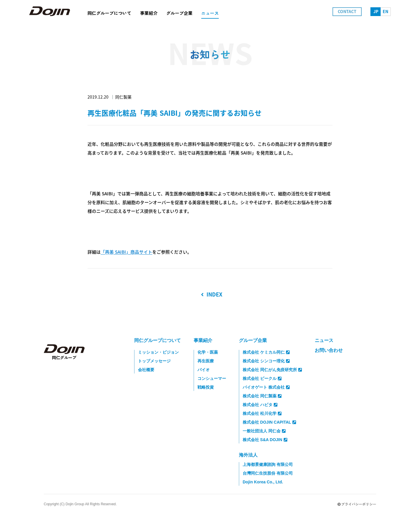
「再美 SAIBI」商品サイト (126, 252)
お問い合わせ (329, 350)
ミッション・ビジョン (158, 352)
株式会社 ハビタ (260, 405)
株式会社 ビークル (262, 378)
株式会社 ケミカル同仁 (266, 352)
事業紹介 (203, 340)
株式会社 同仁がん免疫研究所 (272, 370)
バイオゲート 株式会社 (266, 387)
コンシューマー (212, 378)
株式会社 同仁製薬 (262, 396)
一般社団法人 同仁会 (264, 431)
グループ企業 (253, 340)
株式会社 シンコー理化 (266, 361)
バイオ (204, 370)
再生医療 (206, 361)
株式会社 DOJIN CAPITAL (269, 422)
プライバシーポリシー (357, 504)
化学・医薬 (208, 352)
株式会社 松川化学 (262, 413)
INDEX (212, 294)
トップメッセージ (154, 361)
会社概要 (146, 370)
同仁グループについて (157, 340)
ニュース (324, 340)
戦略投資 (206, 387)
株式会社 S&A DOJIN (265, 440)
